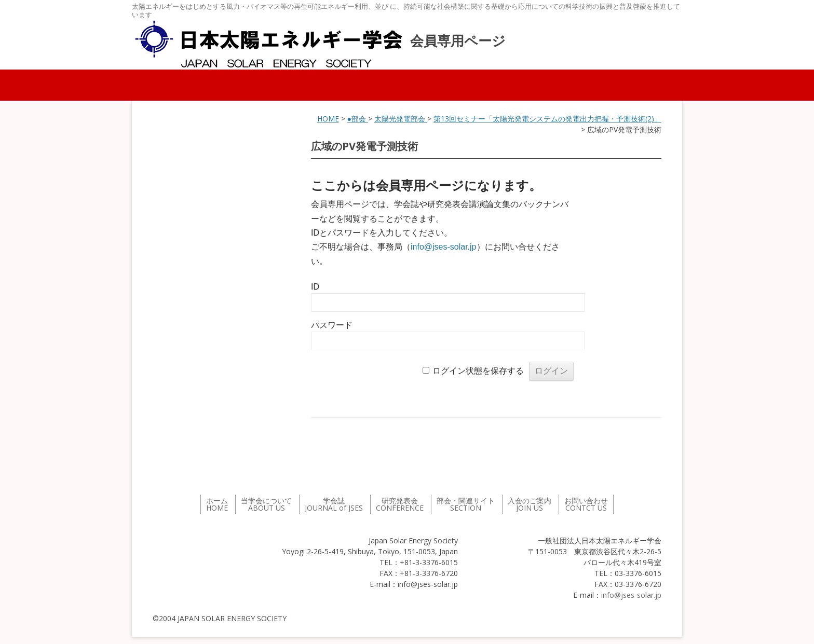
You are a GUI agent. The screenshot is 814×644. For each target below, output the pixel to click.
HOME (328, 119)
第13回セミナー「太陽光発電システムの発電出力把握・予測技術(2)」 (547, 119)
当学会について (266, 504)
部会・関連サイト (466, 504)
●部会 (358, 119)
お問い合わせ (586, 504)
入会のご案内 (530, 504)
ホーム (217, 504)
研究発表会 (400, 504)
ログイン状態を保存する (478, 371)
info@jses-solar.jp (444, 247)
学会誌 (334, 504)
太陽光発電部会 (401, 119)
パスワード (332, 325)
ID (315, 287)
